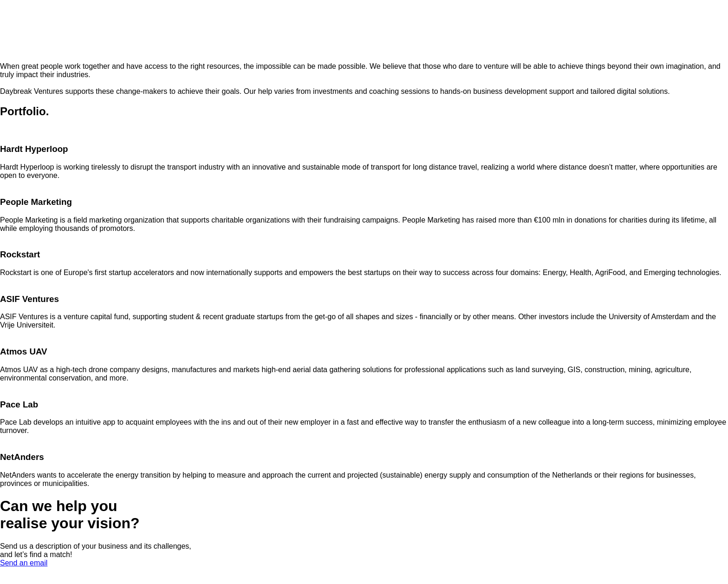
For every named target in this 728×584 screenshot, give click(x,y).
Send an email (24, 563)
